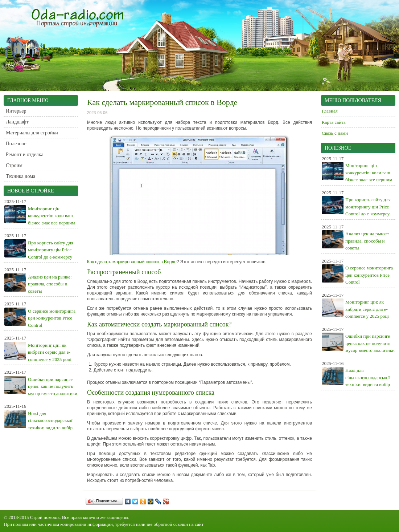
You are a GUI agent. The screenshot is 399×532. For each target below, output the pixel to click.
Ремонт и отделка (25, 155)
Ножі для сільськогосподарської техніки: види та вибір (50, 421)
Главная (330, 111)
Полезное (16, 144)
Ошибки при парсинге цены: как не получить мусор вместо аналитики (53, 386)
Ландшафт (17, 122)
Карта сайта (334, 122)
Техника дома (20, 176)
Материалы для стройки (32, 133)
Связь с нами (335, 133)
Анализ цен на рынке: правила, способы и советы (50, 284)
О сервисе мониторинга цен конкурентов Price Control (52, 318)
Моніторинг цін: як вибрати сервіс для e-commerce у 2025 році (50, 352)
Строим (14, 165)
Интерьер (16, 111)
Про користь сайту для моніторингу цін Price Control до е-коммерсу (51, 250)
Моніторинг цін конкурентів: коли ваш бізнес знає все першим (52, 216)
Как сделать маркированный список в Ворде (132, 262)
